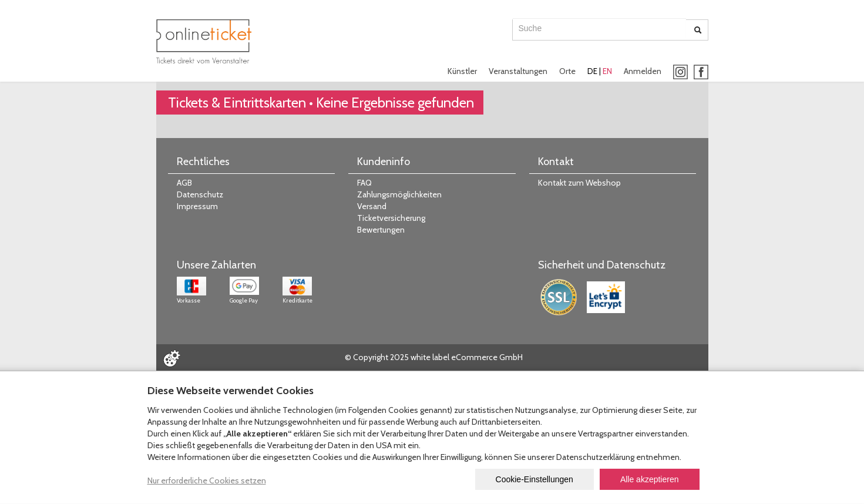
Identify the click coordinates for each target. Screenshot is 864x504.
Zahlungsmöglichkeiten (399, 194)
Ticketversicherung (391, 218)
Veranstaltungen (518, 71)
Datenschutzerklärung (595, 457)
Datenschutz (200, 194)
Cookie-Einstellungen (534, 479)
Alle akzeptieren (650, 479)
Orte (567, 71)
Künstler (462, 71)
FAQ (364, 183)
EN (607, 71)
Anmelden (643, 71)
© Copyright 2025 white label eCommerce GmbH (434, 357)
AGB (184, 183)
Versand (372, 206)
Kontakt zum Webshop (579, 183)
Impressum (197, 206)
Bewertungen (381, 230)
